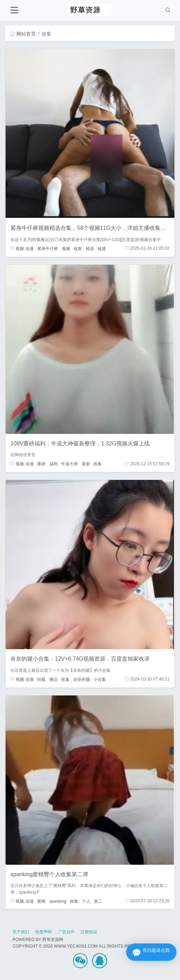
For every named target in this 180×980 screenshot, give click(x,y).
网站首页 (23, 34)
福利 (54, 464)
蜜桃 (41, 901)
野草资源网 (53, 940)
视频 (66, 248)
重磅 (41, 464)
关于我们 (21, 932)
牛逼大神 (69, 464)
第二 (98, 901)
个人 (86, 901)
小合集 (100, 679)
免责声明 (43, 932)
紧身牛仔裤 (48, 248)
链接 (102, 248)
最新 (86, 464)
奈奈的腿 (82, 679)
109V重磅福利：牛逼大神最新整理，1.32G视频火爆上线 (80, 444)
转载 (41, 679)
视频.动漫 (22, 248)
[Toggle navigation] (14, 10)
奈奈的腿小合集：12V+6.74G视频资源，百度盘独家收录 (80, 659)
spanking (58, 901)
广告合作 (66, 932)
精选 (90, 248)
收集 (78, 248)
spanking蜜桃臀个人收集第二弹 (49, 874)
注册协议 (89, 932)
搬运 (54, 679)
